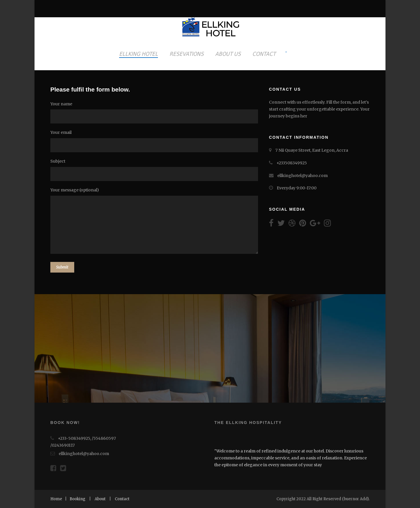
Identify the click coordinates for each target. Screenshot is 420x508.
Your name (155, 113)
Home (56, 499)
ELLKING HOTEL (139, 54)
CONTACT (264, 54)
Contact (122, 499)
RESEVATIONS (187, 54)
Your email (155, 141)
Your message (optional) (155, 222)
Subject (155, 170)
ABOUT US (228, 54)
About (100, 499)
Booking (78, 499)
